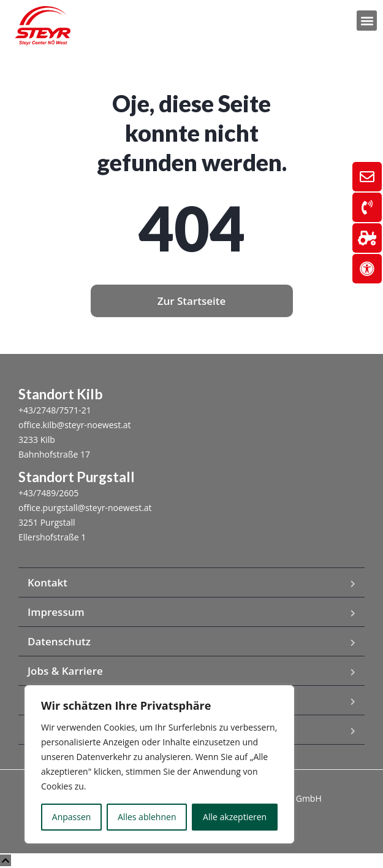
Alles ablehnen (147, 817)
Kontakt (47, 582)
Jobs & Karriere (65, 671)
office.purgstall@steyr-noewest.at (85, 508)
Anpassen (72, 817)
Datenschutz (59, 641)
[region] (159, 764)
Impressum (56, 612)
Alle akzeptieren (235, 817)
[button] (367, 21)
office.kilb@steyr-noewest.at (75, 425)
